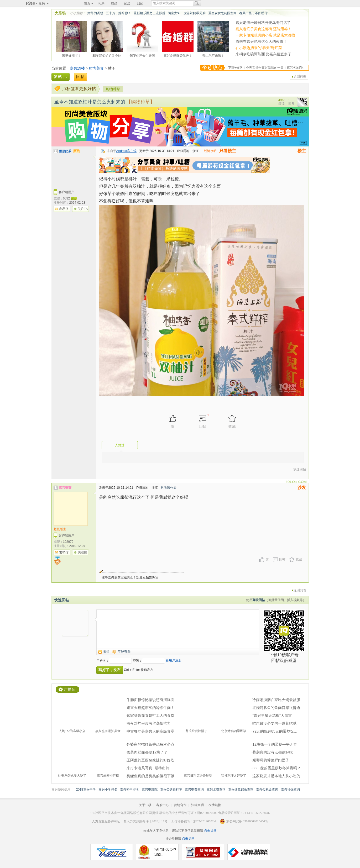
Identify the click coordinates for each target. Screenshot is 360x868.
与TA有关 (124, 651)
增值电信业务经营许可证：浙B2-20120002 (188, 813)
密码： (137, 661)
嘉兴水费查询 (216, 790)
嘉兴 (42, 3)
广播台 (70, 689)
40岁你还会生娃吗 (142, 55)
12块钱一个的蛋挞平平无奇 (275, 744)
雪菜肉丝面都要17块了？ (147, 752)
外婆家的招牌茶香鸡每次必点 (150, 744)
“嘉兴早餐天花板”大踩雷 (272, 716)
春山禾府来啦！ (213, 55)
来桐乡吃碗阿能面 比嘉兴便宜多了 (264, 54)
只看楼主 (228, 151)
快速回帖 (300, 469)
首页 (87, 3)
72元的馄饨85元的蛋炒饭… (275, 731)
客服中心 (163, 805)
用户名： (103, 661)
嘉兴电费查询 (194, 790)
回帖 (282, 559)
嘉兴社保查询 (290, 790)
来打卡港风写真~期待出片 (148, 768)
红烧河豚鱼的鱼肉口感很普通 (276, 708)
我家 (140, 3)
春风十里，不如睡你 (253, 13)
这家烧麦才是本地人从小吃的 (276, 776)
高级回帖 (259, 600)
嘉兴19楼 (77, 68)
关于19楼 (145, 805)
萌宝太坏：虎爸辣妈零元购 (187, 13)
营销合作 (180, 805)
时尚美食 (96, 68)
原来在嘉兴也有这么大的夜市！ (261, 41)
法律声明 (197, 805)
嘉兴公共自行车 (171, 790)
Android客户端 (126, 151)
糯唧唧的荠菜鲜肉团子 (271, 760)
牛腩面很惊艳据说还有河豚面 (150, 700)
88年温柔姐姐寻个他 (107, 55)
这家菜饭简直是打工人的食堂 (150, 716)
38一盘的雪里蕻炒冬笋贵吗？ (276, 768)
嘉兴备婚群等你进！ (178, 55)
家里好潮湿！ (71, 55)
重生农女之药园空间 (222, 13)
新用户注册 (174, 660)
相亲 (101, 3)
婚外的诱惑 (95, 13)
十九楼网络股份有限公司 (135, 813)
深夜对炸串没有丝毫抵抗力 (149, 723)
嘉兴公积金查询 (267, 790)
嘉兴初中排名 (129, 790)
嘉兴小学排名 (108, 790)
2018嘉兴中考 (86, 790)
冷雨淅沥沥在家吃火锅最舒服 (276, 700)
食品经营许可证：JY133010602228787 (244, 813)
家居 (127, 3)
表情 (106, 651)
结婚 (114, 3)
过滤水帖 (210, 151)
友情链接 (215, 805)
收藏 (299, 559)
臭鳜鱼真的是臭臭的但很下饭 (150, 776)
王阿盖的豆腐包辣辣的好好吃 (150, 760)
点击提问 (210, 831)
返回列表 (300, 77)
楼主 (302, 151)
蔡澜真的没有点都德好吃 (273, 752)
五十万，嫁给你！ (118, 13)
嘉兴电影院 (150, 790)
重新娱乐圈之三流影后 (149, 13)
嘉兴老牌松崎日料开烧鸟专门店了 (263, 23)
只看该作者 (169, 488)
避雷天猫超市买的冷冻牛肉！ (150, 708)
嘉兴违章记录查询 (241, 790)
